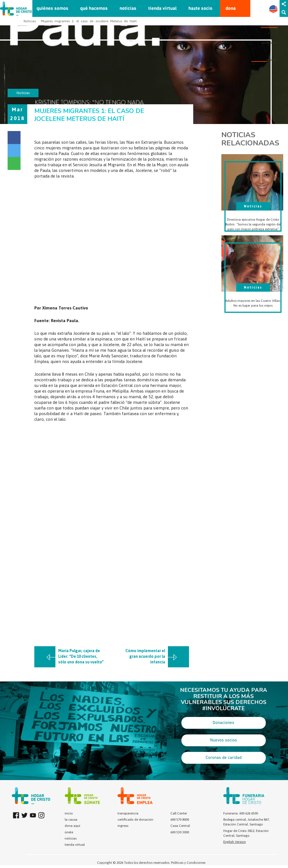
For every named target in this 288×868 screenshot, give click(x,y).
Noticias (30, 21)
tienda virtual (162, 9)
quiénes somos (52, 9)
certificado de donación (135, 820)
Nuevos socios (224, 740)
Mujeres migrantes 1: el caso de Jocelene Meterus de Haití (89, 21)
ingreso (123, 826)
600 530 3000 (180, 832)
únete (69, 832)
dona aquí (72, 826)
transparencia (269, 26)
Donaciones (223, 723)
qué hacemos (94, 9)
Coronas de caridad (224, 758)
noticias (128, 9)
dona (231, 9)
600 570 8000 (180, 820)
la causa (71, 820)
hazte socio (200, 9)
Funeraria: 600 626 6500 (241, 813)
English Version (235, 842)
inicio (69, 813)
